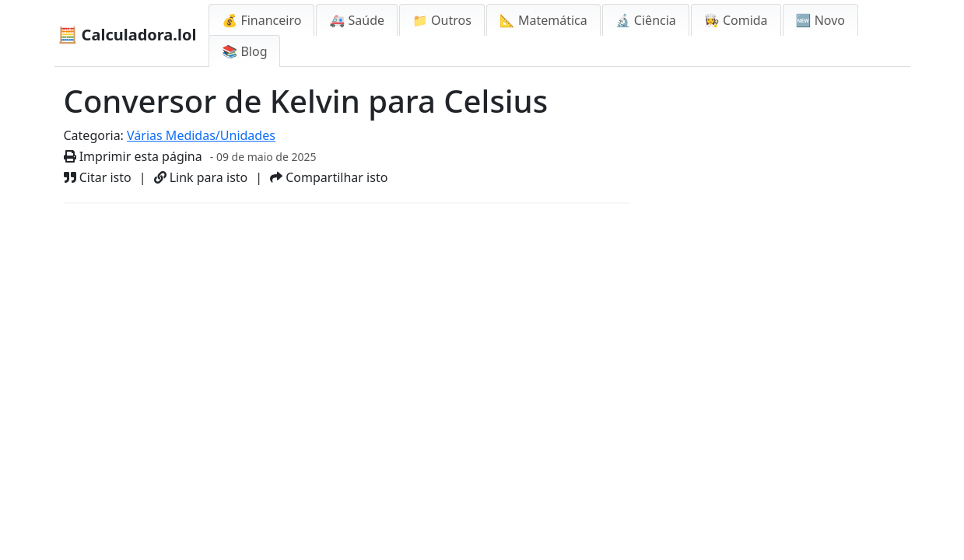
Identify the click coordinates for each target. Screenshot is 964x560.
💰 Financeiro (261, 20)
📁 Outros (442, 20)
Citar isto (98, 177)
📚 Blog (244, 51)
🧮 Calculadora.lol (128, 35)
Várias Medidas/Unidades (201, 135)
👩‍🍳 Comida (736, 20)
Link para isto (201, 177)
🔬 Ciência (646, 20)
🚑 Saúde (357, 20)
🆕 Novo (820, 20)
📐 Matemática (543, 20)
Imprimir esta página (133, 156)
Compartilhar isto (329, 177)
